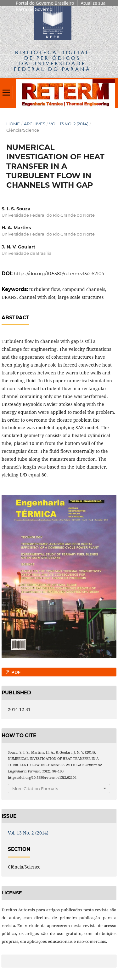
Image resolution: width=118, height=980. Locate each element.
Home (13, 124)
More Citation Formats (35, 789)
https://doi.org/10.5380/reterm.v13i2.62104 (59, 274)
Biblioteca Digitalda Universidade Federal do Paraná (52, 60)
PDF (15, 672)
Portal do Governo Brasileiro (45, 3)
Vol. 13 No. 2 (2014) (69, 124)
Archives (35, 124)
